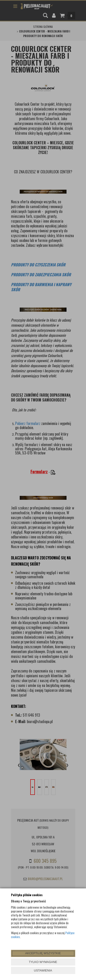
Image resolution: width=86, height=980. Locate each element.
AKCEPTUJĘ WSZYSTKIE (43, 953)
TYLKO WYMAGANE (43, 962)
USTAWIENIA (43, 970)
